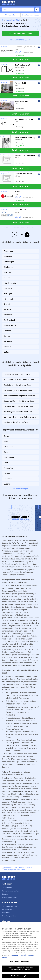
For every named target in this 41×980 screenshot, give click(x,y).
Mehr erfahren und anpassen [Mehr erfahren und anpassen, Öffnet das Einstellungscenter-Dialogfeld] (20, 962)
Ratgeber (5, 894)
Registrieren (6, 913)
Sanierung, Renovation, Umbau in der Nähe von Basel (19, 417)
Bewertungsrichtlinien (10, 897)
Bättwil (7, 352)
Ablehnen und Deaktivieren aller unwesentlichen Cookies (20, 969)
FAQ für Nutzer (7, 888)
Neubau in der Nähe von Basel (16, 422)
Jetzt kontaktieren (21, 60)
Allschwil (8, 272)
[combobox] (18, 9)
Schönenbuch (10, 320)
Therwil (7, 304)
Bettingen (8, 294)
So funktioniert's (8, 910)
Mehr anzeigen (21, 489)
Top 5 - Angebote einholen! (20, 33)
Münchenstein (10, 283)
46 (22, 235)
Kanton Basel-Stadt (13, 20)
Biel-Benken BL (10, 325)
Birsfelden (8, 267)
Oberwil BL (8, 288)
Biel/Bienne (9, 457)
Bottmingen (9, 262)
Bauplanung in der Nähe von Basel (18, 390)
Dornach (7, 331)
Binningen (8, 256)
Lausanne (8, 479)
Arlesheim (8, 315)
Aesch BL (8, 347)
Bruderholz (9, 251)
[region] (20, 951)
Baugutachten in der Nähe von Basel (19, 401)
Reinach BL (9, 299)
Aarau (6, 436)
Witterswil (8, 341)
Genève (7, 473)
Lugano (7, 484)
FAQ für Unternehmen (9, 906)
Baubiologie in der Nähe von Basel (18, 412)
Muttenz (7, 310)
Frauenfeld (9, 468)
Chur (6, 463)
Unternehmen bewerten (10, 891)
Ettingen (8, 336)
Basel (6, 441)
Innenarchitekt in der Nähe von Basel (19, 380)
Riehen (7, 278)
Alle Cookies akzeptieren (20, 976)
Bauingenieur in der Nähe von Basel (19, 406)
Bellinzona (8, 447)
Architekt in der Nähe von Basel (17, 375)
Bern (6, 452)
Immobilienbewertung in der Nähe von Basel (20, 396)
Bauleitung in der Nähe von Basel (18, 385)
